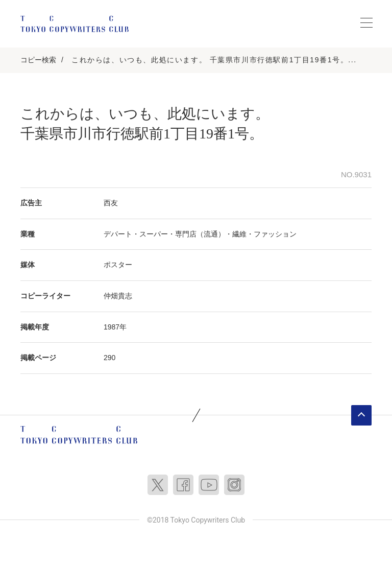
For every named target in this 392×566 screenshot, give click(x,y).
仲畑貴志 (118, 296)
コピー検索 (38, 60)
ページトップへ (361, 415)
